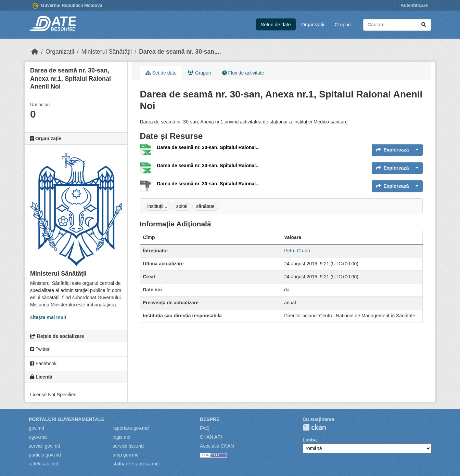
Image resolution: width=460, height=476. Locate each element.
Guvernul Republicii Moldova (67, 6)
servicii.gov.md (44, 446)
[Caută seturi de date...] (397, 25)
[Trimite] (424, 25)
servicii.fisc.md (128, 446)
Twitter (40, 349)
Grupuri (343, 25)
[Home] (35, 52)
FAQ (205, 428)
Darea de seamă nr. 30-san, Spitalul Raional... (208, 147)
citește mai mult (48, 317)
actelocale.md (43, 464)
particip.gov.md (45, 455)
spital (182, 206)
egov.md (38, 437)
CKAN (314, 427)
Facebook (43, 363)
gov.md (36, 428)
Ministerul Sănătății (106, 52)
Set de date (161, 73)
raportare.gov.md (131, 428)
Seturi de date (276, 25)
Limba (310, 440)
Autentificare (414, 5)
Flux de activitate (243, 73)
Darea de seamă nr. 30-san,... (180, 52)
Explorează (393, 150)
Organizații (313, 25)
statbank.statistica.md (136, 464)
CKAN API (211, 437)
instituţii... (157, 206)
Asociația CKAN (217, 446)
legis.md (122, 437)
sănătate (205, 206)
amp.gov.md (126, 455)
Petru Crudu (297, 251)
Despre (210, 419)
